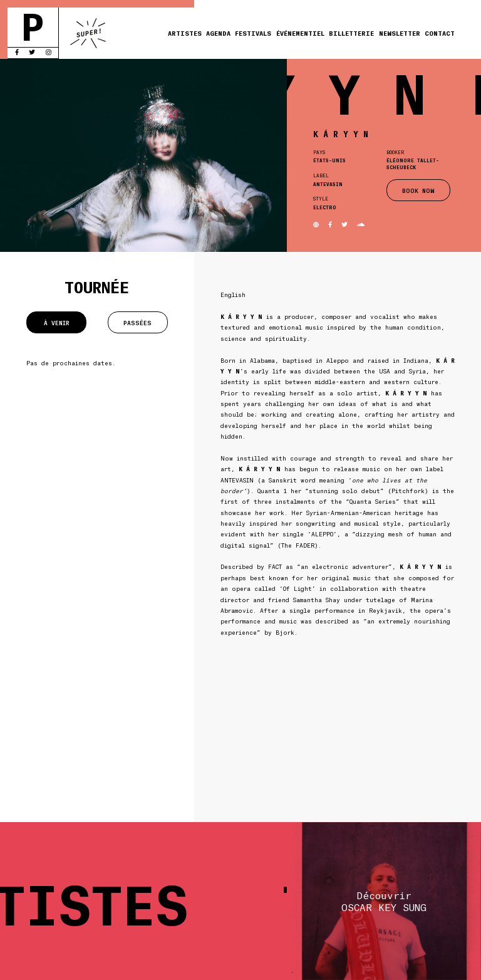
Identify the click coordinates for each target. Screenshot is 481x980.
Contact (440, 33)
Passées (137, 322)
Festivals (253, 33)
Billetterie (351, 33)
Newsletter (400, 33)
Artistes (185, 33)
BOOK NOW (418, 190)
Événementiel (300, 33)
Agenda (218, 33)
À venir (57, 322)
